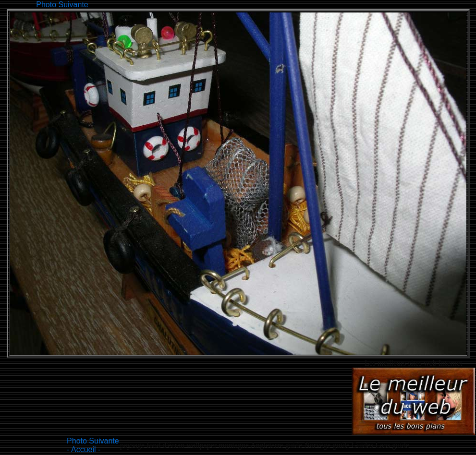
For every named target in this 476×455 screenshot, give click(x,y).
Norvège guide (328, 445)
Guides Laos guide (380, 445)
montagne (234, 445)
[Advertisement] (265, 4)
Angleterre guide (277, 445)
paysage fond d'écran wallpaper (168, 445)
